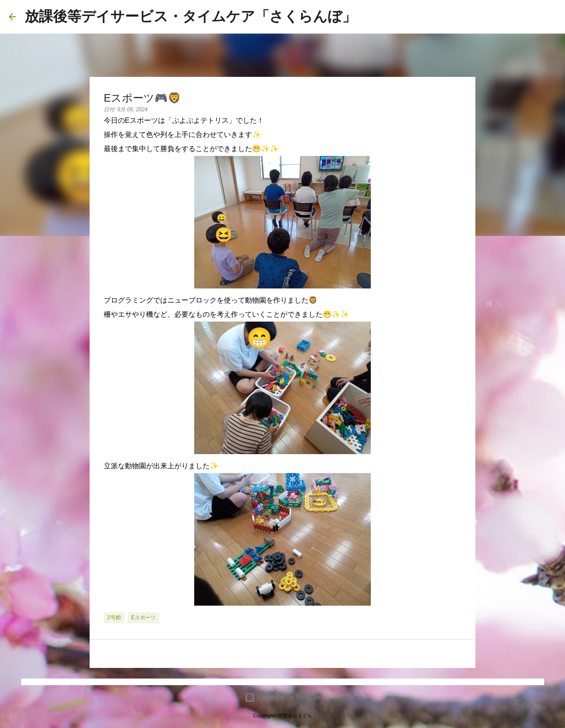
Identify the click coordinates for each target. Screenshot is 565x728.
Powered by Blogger (283, 697)
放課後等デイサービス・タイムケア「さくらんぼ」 (190, 16)
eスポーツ (143, 618)
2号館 (114, 618)
